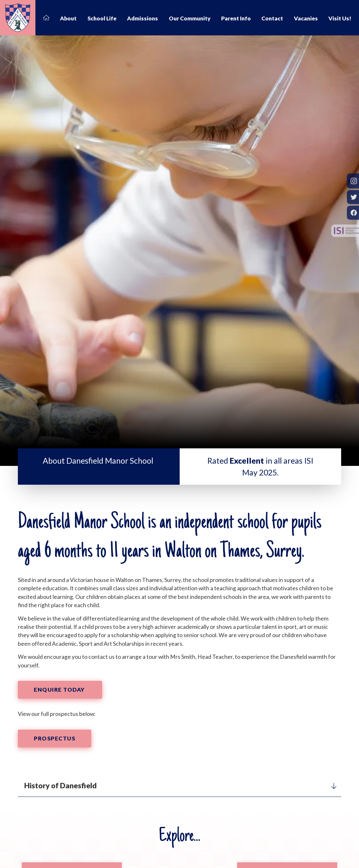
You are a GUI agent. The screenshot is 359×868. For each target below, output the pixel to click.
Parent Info (236, 18)
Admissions (142, 18)
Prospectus (55, 738)
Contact (272, 18)
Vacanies (306, 18)
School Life (102, 18)
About (68, 18)
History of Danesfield (180, 785)
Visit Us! (340, 18)
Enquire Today (60, 690)
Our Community (190, 18)
